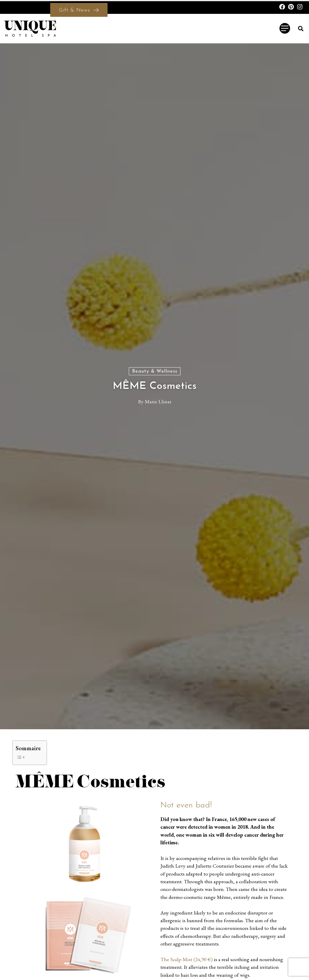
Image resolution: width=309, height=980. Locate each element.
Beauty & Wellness (155, 371)
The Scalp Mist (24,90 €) (187, 959)
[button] (301, 28)
